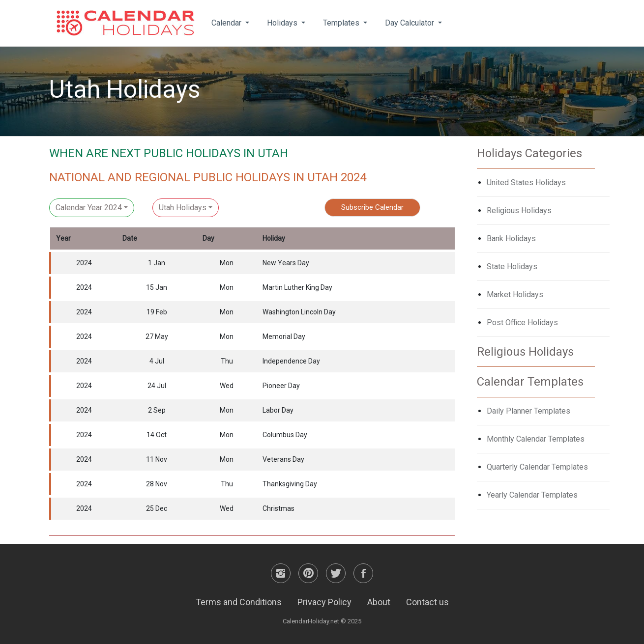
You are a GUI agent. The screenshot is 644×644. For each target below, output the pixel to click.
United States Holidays (526, 182)
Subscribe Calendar (372, 207)
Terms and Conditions (239, 602)
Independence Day (291, 361)
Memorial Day (284, 336)
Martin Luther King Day (297, 287)
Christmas (278, 508)
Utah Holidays (183, 208)
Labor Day (278, 410)
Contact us (427, 602)
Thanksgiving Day (290, 484)
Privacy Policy (324, 602)
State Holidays (512, 266)
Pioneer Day (281, 386)
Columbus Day (285, 435)
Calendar (227, 23)
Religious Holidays (519, 210)
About (379, 602)
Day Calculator (410, 23)
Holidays (283, 23)
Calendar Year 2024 (89, 208)
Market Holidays (515, 294)
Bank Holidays (511, 238)
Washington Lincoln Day (299, 312)
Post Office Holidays (522, 322)
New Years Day (286, 263)
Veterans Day (283, 459)
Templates (342, 23)
